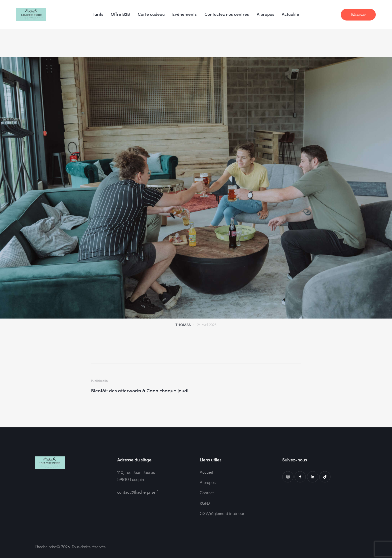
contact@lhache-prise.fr (139, 493)
